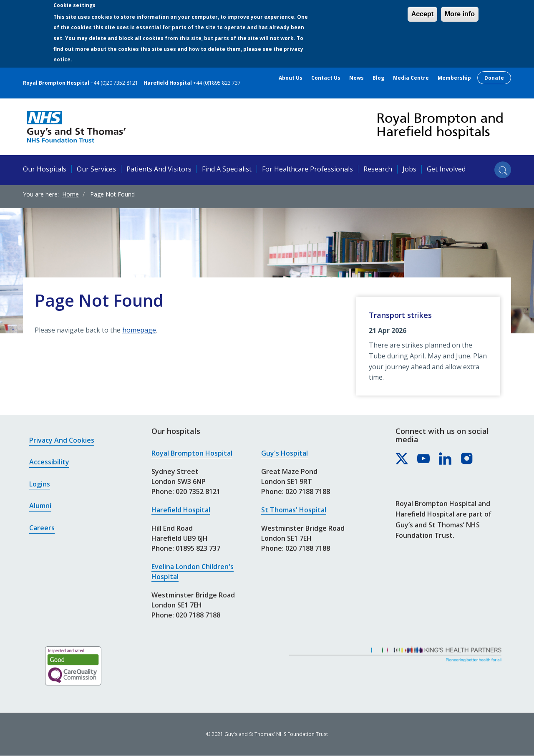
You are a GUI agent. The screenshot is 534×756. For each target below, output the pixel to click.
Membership (454, 78)
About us (291, 78)
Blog (378, 78)
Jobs (409, 169)
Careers (42, 528)
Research (378, 169)
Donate (494, 78)
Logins (40, 484)
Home (71, 194)
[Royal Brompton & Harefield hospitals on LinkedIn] (446, 459)
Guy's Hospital (285, 453)
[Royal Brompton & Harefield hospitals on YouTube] (424, 459)
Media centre (411, 78)
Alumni (40, 506)
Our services (96, 169)
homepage (139, 330)
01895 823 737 (198, 548)
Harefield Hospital (181, 510)
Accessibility (49, 462)
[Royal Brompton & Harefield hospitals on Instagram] (467, 459)
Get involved (446, 169)
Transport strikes (400, 315)
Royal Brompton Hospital (192, 453)
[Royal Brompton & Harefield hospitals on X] (402, 459)
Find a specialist (227, 169)
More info (460, 14)
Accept (422, 14)
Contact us (326, 78)
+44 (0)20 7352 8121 (114, 83)
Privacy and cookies (62, 440)
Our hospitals (45, 169)
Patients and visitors (159, 169)
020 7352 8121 (198, 491)
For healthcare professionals (307, 169)
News (356, 78)
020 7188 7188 (198, 615)
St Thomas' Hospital (294, 510)
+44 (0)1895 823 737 (217, 83)
